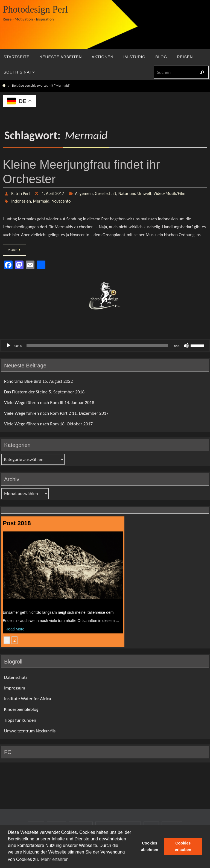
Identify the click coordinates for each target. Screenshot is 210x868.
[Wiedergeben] (8, 346)
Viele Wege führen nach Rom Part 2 (37, 413)
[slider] (97, 346)
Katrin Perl (20, 193)
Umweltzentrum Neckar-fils (30, 731)
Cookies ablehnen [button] (149, 846)
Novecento (61, 201)
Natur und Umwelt (135, 193)
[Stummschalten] (186, 346)
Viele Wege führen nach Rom (31, 424)
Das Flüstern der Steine (26, 392)
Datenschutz (16, 677)
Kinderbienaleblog (21, 709)
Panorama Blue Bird (23, 381)
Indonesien (21, 201)
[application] (105, 346)
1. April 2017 (53, 193)
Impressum (15, 688)
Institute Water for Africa (27, 699)
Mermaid (41, 201)
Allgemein (84, 193)
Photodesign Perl (35, 9)
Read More (15, 629)
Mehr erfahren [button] (55, 859)
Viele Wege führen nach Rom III (34, 403)
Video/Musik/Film (169, 193)
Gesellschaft (106, 193)
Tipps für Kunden (20, 720)
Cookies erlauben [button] (183, 846)
